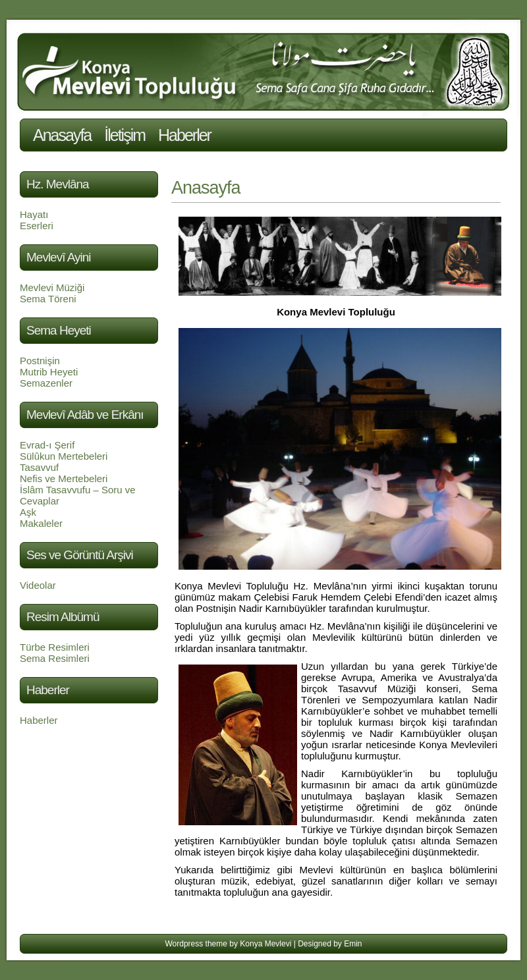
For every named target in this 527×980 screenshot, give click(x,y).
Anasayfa (62, 135)
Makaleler (41, 523)
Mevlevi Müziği (52, 287)
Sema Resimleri (55, 658)
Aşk (28, 512)
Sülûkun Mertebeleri (64, 456)
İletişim (125, 135)
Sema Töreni (48, 299)
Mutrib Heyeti (49, 372)
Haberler (184, 135)
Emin (353, 944)
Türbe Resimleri (55, 647)
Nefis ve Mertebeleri (64, 478)
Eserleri (37, 226)
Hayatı (34, 214)
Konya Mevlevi (265, 944)
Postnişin (40, 361)
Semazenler (46, 383)
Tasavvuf (39, 467)
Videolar (38, 585)
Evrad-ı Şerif (47, 445)
